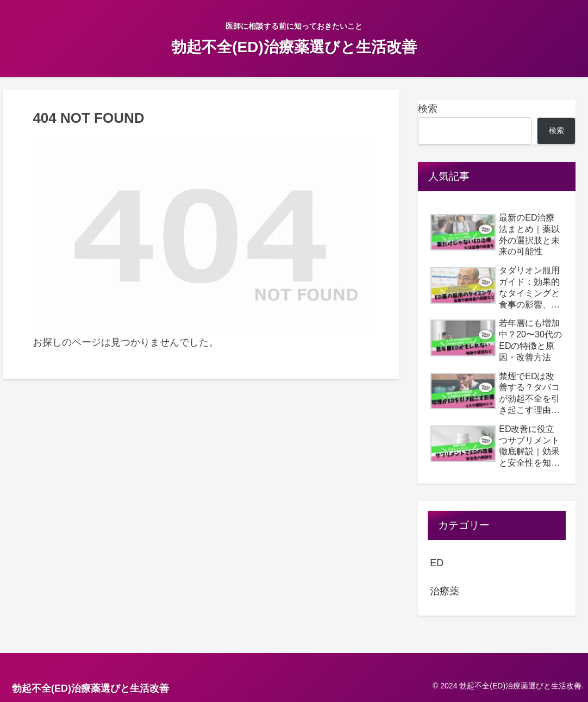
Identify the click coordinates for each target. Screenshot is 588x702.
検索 (428, 109)
